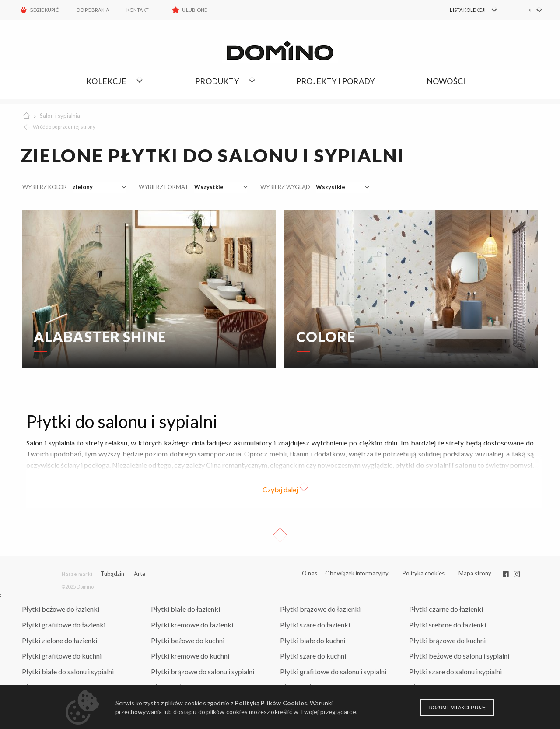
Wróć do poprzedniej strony (64, 127)
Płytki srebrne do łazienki (448, 625)
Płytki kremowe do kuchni (190, 656)
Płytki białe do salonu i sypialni (68, 671)
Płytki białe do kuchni (313, 640)
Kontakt (138, 10)
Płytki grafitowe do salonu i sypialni (333, 671)
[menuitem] (468, 10)
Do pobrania (93, 10)
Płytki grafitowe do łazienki (64, 625)
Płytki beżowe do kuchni (188, 640)
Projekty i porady (335, 81)
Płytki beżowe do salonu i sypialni (459, 656)
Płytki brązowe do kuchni (447, 640)
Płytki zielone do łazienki (59, 640)
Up (280, 535)
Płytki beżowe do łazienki (61, 609)
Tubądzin (112, 574)
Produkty (217, 81)
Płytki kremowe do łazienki (192, 625)
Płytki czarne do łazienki (446, 609)
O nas (310, 573)
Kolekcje (106, 81)
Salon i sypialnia (60, 116)
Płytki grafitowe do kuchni (62, 656)
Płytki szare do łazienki (315, 625)
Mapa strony (475, 573)
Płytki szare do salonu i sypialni (455, 671)
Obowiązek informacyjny (357, 573)
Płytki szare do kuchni (313, 656)
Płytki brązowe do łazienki (320, 609)
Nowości (446, 81)
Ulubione (194, 10)
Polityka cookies (423, 573)
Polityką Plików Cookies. (272, 703)
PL (530, 10)
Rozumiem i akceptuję (457, 708)
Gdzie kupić (44, 10)
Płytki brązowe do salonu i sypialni (203, 671)
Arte (140, 574)
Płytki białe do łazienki (185, 609)
